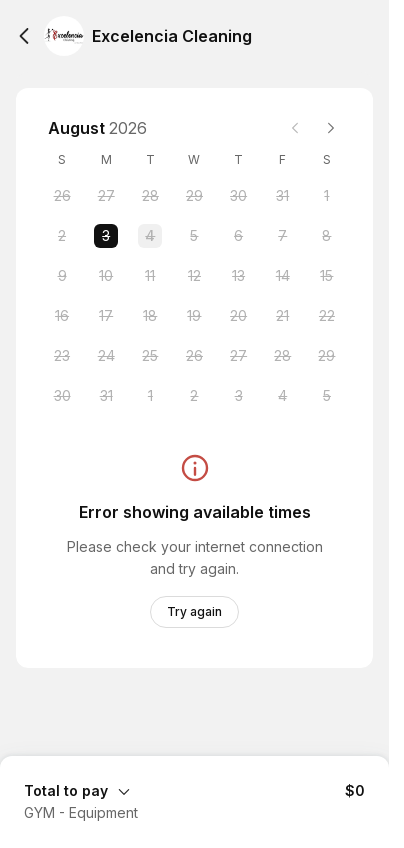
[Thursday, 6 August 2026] (239, 236)
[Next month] (331, 128)
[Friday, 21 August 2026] (283, 316)
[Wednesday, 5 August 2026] (194, 236)
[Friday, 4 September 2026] (283, 396)
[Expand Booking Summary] (194, 790)
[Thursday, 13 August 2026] (239, 276)
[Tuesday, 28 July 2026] (150, 196)
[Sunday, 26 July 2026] (62, 196)
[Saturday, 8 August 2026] (327, 236)
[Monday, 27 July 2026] (106, 196)
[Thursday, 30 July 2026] (239, 196)
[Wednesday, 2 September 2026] (194, 396)
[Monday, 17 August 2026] (106, 316)
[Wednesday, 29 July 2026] (194, 196)
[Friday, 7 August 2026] (283, 236)
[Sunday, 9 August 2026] (62, 276)
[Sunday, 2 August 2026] (62, 236)
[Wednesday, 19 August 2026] (194, 316)
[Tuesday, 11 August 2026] (150, 276)
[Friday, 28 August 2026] (283, 356)
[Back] (24, 36)
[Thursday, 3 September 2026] (239, 396)
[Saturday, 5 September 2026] (327, 396)
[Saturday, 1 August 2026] (327, 196)
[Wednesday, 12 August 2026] (194, 276)
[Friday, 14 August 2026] (283, 276)
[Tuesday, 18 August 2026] (150, 316)
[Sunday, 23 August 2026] (62, 356)
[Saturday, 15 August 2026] (327, 276)
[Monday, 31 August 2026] (106, 396)
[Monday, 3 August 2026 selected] (106, 236)
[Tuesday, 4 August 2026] (150, 236)
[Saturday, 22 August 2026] (327, 316)
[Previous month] (295, 128)
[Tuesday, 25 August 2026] (150, 356)
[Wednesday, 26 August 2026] (194, 356)
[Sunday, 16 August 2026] (62, 316)
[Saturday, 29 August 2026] (327, 356)
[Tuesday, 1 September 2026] (150, 396)
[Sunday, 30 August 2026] (62, 396)
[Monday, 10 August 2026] (106, 276)
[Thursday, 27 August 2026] (239, 356)
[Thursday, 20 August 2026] (239, 316)
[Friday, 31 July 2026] (283, 196)
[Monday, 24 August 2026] (106, 356)
